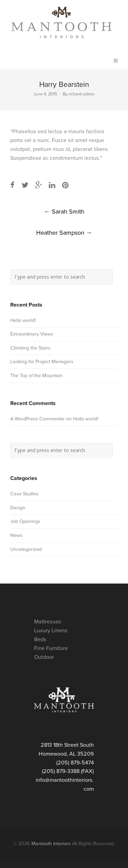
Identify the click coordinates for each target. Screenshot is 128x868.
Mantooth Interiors (51, 844)
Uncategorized (26, 549)
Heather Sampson (64, 233)
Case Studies (24, 494)
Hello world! (23, 320)
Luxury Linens (51, 631)
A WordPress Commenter (38, 419)
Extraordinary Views (32, 334)
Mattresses (48, 622)
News (16, 535)
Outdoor (44, 657)
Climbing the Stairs (30, 348)
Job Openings (25, 521)
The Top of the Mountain (36, 376)
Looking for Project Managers (42, 362)
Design (18, 508)
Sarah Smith (64, 212)
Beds (40, 639)
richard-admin (82, 94)
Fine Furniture (51, 648)
